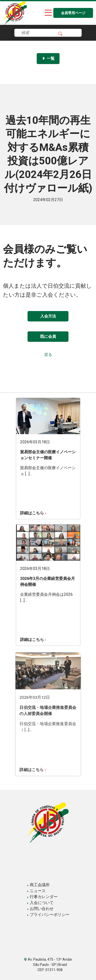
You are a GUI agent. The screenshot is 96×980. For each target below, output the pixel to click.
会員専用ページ (73, 13)
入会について (40, 903)
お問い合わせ (40, 909)
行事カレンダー (42, 897)
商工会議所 (38, 885)
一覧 (48, 58)
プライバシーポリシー (48, 915)
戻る (48, 355)
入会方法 (48, 316)
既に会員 (48, 336)
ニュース (36, 891)
